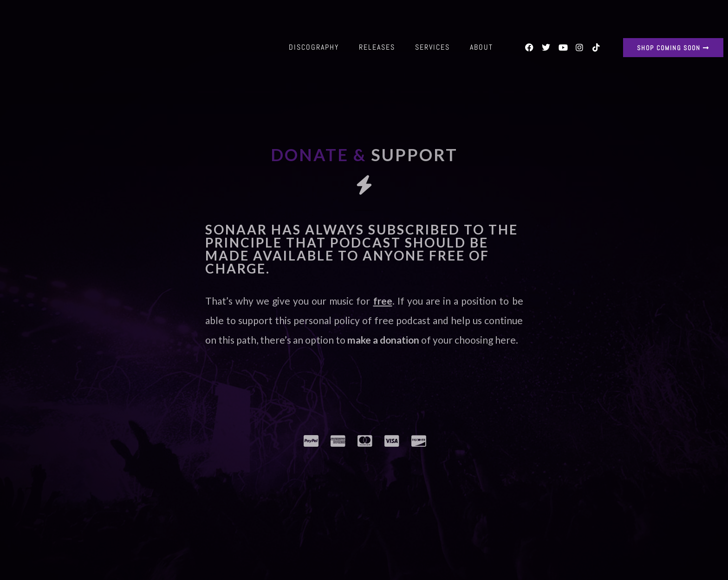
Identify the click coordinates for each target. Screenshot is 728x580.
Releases (377, 47)
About (481, 47)
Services (432, 47)
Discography (314, 47)
